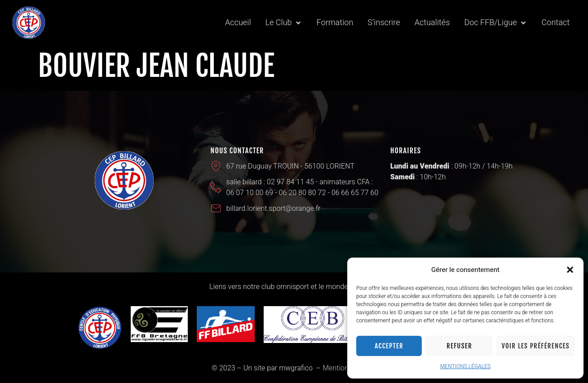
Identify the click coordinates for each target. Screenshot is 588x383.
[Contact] (556, 23)
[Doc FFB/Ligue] (495, 23)
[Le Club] (284, 23)
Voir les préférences (536, 346)
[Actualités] (432, 23)
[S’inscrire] (384, 23)
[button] (570, 270)
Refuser (459, 346)
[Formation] (335, 23)
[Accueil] (238, 23)
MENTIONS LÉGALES (465, 366)
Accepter (389, 346)
